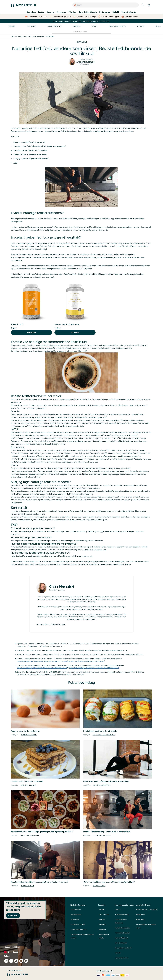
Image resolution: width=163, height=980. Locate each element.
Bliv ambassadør (121, 943)
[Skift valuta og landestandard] (33, 952)
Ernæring (50, 12)
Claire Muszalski (62, 586)
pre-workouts (77, 441)
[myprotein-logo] (23, 5)
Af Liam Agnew (27, 886)
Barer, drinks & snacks (104, 936)
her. (64, 624)
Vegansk (102, 920)
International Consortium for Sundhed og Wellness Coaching (63, 599)
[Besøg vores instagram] (6, 961)
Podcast (141, 26)
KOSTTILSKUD (82, 42)
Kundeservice (76, 910)
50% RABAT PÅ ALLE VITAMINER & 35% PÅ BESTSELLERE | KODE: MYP (81, 21)
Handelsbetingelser (122, 933)
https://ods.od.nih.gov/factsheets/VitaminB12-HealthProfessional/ (42, 668)
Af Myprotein (99, 886)
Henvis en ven (147, 910)
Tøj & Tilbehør (104, 915)
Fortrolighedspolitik (122, 928)
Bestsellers (31, 12)
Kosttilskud (31, 26)
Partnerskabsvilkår (122, 938)
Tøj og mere (61, 12)
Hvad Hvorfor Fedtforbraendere (43, 37)
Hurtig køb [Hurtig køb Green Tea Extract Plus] (75, 332)
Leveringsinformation (79, 930)
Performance (105, 12)
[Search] (75, 5)
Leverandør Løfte (122, 958)
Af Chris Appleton (102, 785)
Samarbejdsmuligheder (123, 948)
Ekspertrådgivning (129, 12)
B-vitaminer (18, 447)
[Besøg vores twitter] (26, 961)
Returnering (75, 920)
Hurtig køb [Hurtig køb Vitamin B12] (31, 332)
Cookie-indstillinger (12, 947)
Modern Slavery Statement (121, 921)
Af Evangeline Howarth (104, 735)
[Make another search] (81, 32)
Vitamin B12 (17, 324)
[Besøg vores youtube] (21, 961)
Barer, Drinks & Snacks (88, 12)
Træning (12, 26)
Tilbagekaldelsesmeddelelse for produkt (82, 936)
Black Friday (140, 920)
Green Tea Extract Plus (67, 324)
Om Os (118, 910)
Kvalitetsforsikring (122, 915)
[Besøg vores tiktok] (16, 961)
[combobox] (106, 5)
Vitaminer (73, 12)
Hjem (13, 37)
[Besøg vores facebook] (11, 961)
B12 (65, 450)
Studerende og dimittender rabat (146, 926)
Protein (41, 12)
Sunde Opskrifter (54, 26)
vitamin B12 (127, 511)
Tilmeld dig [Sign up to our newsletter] (13, 916)
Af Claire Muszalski (86, 62)
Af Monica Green (29, 735)
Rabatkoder (140, 915)
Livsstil (95, 26)
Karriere (118, 953)
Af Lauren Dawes (28, 785)
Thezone (19, 37)
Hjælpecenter (76, 915)
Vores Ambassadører (117, 26)
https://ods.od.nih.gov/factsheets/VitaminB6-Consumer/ (39, 661)
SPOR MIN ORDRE (78, 925)
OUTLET (116, 12)
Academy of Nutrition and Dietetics (77, 597)
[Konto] (143, 5)
